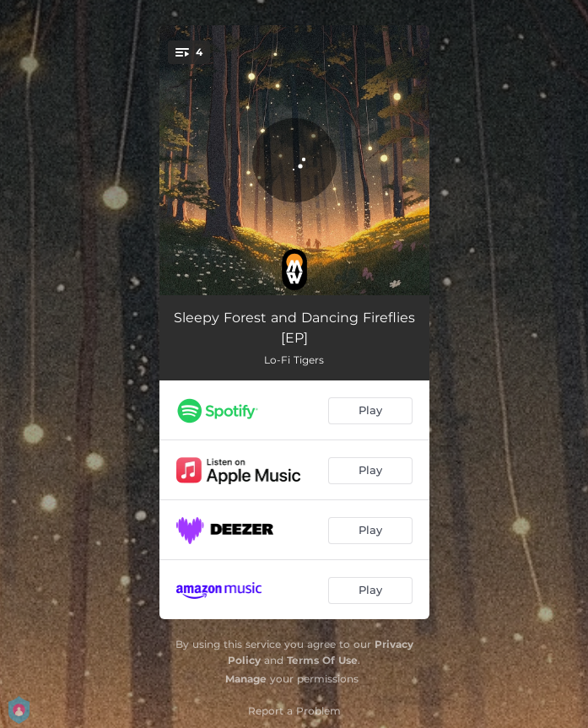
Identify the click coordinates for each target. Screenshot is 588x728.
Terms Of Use (322, 660)
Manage (246, 679)
